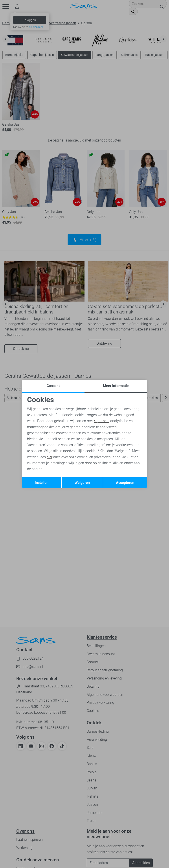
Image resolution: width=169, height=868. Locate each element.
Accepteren (125, 483)
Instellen (42, 483)
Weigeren (82, 483)
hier (50, 457)
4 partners (102, 421)
